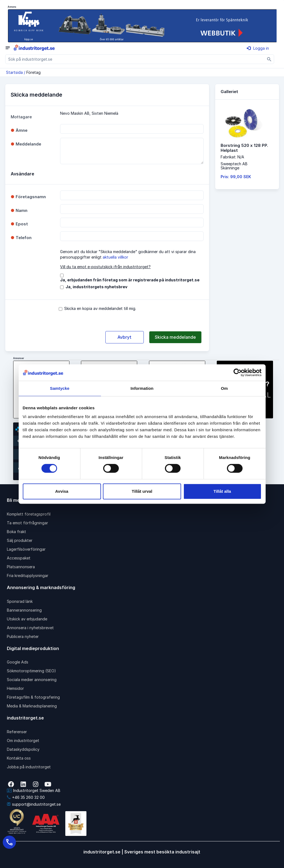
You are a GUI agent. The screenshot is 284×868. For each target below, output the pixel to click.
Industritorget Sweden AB (34, 790)
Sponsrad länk (20, 601)
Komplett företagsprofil (29, 514)
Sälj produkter (20, 540)
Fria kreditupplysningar (28, 576)
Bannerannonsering (24, 610)
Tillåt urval (142, 491)
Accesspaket (19, 558)
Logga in (258, 48)
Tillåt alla (222, 491)
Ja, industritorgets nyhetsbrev (96, 287)
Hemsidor (15, 688)
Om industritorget (23, 740)
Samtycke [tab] (60, 388)
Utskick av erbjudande (27, 619)
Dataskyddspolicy (23, 749)
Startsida (14, 72)
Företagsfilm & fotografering (33, 697)
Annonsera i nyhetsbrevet (30, 628)
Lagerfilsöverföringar (26, 549)
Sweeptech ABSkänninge (234, 166)
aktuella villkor (115, 257)
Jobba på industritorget (29, 767)
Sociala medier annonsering (32, 680)
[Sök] (269, 59)
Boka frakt (16, 532)
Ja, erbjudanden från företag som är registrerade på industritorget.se (130, 280)
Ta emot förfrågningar (27, 523)
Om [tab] (224, 388)
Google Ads (18, 662)
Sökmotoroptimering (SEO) (31, 671)
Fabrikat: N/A (232, 157)
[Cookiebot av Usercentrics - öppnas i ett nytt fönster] (237, 373)
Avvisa (62, 491)
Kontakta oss (19, 758)
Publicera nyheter (23, 636)
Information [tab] (142, 388)
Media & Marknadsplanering (32, 706)
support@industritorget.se (34, 804)
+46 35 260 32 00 (26, 797)
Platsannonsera (21, 567)
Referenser (17, 732)
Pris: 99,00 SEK (236, 177)
